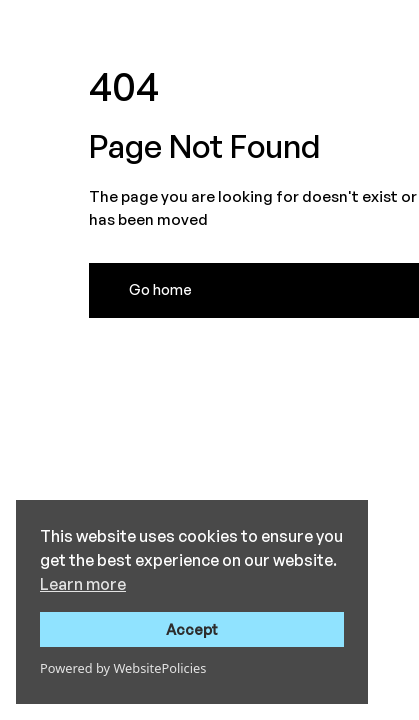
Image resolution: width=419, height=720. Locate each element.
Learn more (83, 584)
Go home (160, 289)
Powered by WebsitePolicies (123, 668)
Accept (192, 629)
